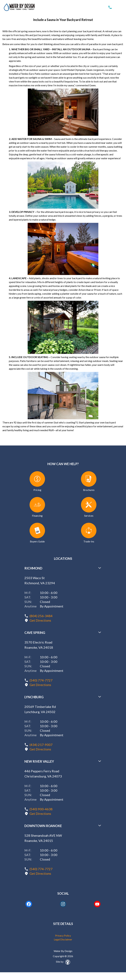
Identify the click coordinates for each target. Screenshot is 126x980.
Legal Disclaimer (63, 939)
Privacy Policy (63, 935)
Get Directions (40, 620)
